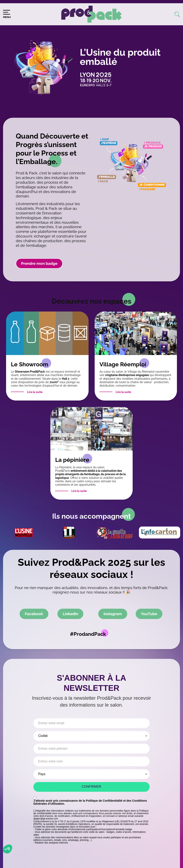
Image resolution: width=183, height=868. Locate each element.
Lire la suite (35, 392)
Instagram (113, 614)
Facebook (34, 614)
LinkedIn (70, 614)
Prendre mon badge (39, 263)
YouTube (149, 614)
